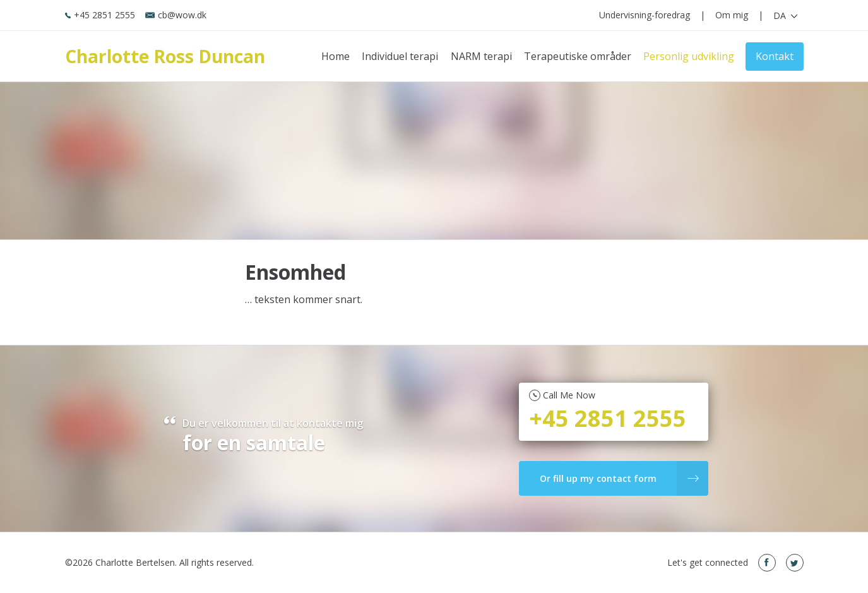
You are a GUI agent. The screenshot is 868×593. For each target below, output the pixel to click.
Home (336, 56)
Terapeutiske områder (578, 56)
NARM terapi (481, 56)
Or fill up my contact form (620, 478)
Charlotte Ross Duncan (165, 56)
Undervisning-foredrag (645, 15)
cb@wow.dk (176, 15)
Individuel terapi (400, 56)
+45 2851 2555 (100, 15)
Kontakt (775, 56)
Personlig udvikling (689, 56)
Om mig (732, 15)
